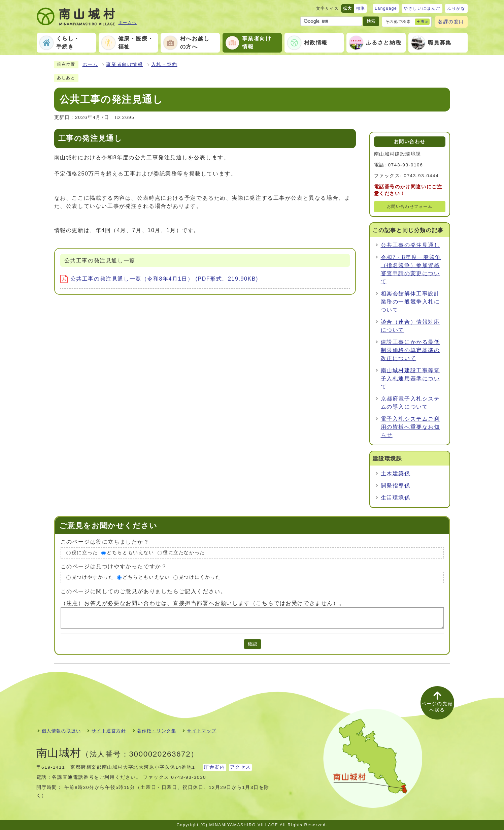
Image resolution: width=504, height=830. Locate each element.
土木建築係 (396, 473)
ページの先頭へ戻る (437, 707)
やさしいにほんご (422, 8)
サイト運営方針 (109, 731)
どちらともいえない (130, 553)
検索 (371, 21)
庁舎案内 (214, 767)
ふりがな (456, 8)
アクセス (240, 767)
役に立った (85, 553)
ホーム (90, 65)
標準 (361, 8)
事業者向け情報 (124, 65)
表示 (425, 21)
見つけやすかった (93, 577)
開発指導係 (396, 486)
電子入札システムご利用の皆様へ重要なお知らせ (410, 427)
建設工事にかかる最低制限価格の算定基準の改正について (410, 350)
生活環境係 (396, 498)
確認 (253, 644)
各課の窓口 (451, 22)
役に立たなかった (184, 553)
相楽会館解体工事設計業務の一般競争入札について (410, 302)
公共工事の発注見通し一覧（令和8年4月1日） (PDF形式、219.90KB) (159, 279)
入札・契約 (164, 65)
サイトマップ (202, 731)
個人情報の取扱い (61, 731)
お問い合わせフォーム (410, 206)
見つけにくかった (200, 577)
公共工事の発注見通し (410, 245)
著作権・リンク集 (157, 731)
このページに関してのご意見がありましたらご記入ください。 (144, 591)
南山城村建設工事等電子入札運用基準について (410, 378)
